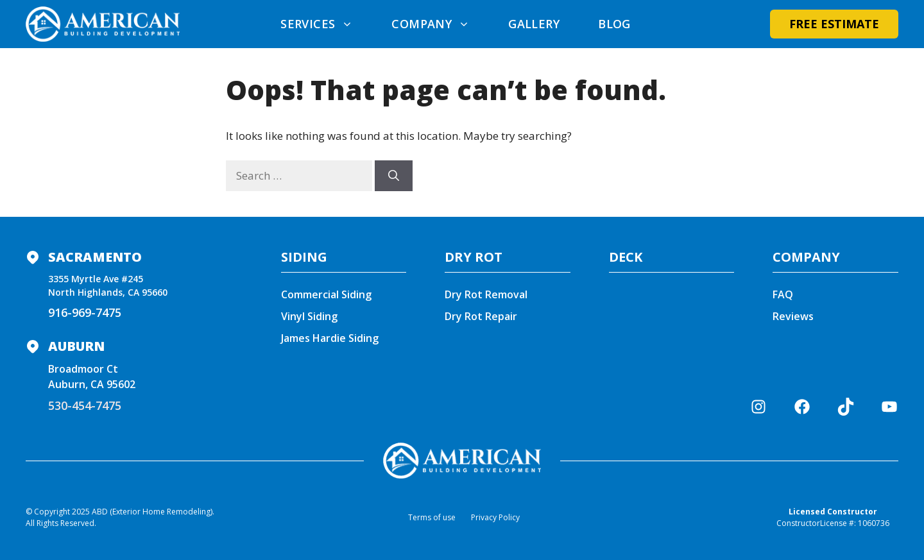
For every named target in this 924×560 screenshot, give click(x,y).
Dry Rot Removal (486, 294)
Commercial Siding (326, 294)
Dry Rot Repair (481, 316)
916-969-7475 (85, 312)
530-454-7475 (85, 405)
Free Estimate (834, 24)
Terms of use (432, 517)
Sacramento (95, 257)
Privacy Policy (495, 517)
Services (326, 24)
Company (440, 24)
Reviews (793, 316)
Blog (614, 24)
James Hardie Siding (330, 338)
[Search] (394, 176)
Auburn (76, 346)
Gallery (534, 24)
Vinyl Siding (309, 316)
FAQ (783, 294)
